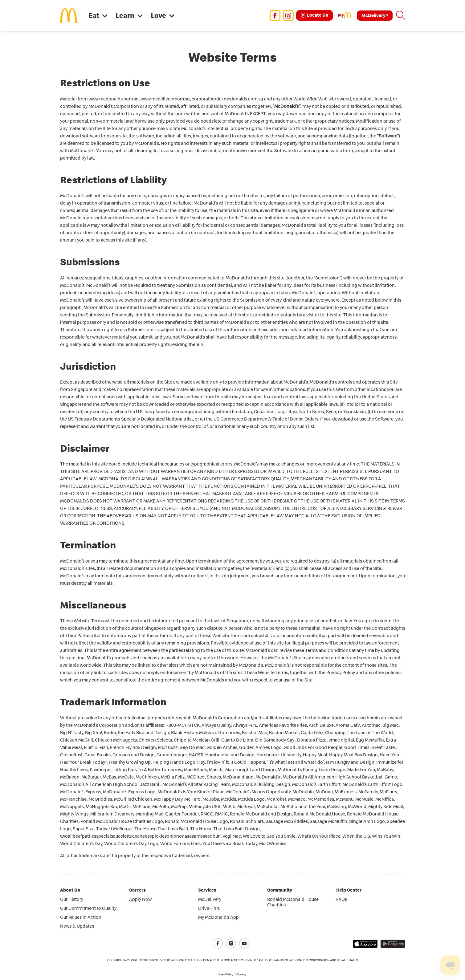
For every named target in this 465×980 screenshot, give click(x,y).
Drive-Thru (209, 908)
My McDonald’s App (218, 917)
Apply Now (140, 899)
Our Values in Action (81, 917)
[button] (401, 15)
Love (158, 15)
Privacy (241, 974)
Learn (125, 15)
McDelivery (210, 899)
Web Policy (226, 974)
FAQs (342, 899)
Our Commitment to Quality (88, 908)
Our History (72, 899)
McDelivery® (375, 15)
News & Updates (77, 926)
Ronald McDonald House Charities (293, 902)
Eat (94, 15)
